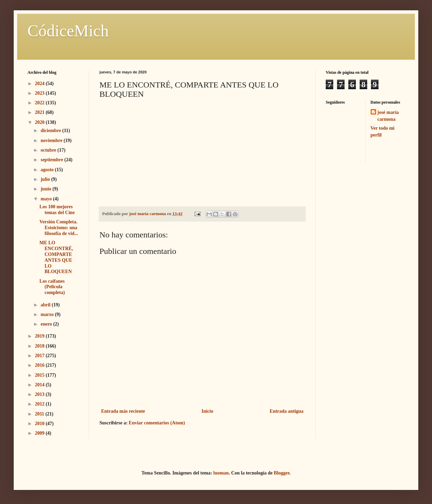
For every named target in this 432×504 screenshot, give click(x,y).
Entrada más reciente (123, 411)
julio (46, 179)
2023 (40, 93)
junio (46, 189)
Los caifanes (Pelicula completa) (52, 287)
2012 (40, 404)
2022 (40, 103)
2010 (40, 424)
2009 (40, 433)
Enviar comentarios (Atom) (157, 423)
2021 (40, 112)
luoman (221, 473)
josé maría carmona (388, 116)
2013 (40, 394)
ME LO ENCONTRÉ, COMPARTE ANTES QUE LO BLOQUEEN (56, 257)
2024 (40, 84)
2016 (40, 365)
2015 (40, 375)
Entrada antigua (287, 411)
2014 (40, 385)
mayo (47, 199)
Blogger (282, 473)
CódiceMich (68, 31)
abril (46, 305)
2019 (40, 336)
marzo (48, 314)
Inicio (207, 411)
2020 (40, 122)
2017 (40, 356)
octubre (49, 150)
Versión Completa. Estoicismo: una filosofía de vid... (59, 228)
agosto (48, 170)
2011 (40, 414)
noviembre (52, 140)
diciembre (51, 131)
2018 (40, 346)
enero (47, 324)
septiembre (52, 160)
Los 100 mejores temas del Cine (57, 210)
